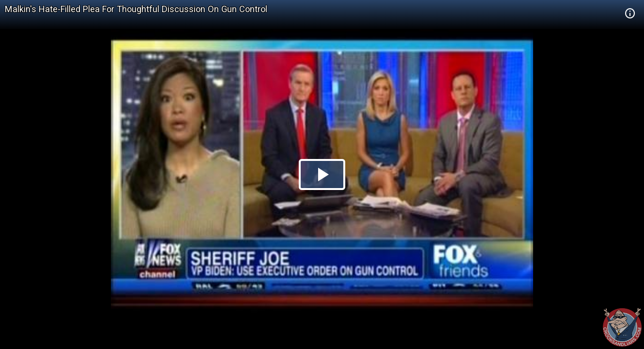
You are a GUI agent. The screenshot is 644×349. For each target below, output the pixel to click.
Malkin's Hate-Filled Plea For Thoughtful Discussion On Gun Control (136, 9)
